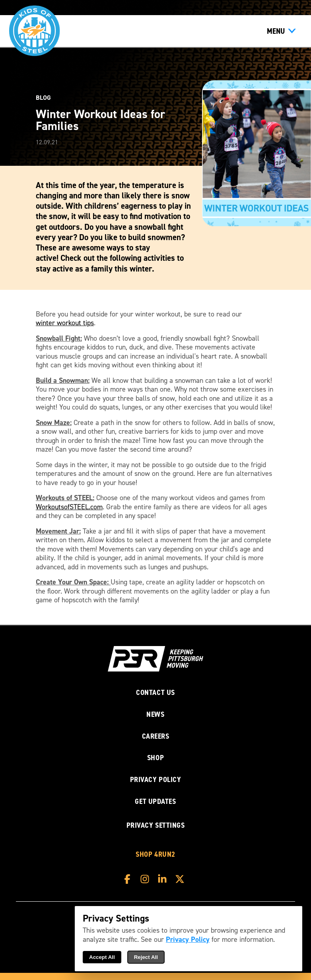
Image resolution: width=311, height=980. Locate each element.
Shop (155, 758)
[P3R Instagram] (147, 879)
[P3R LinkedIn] (164, 879)
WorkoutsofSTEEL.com (69, 507)
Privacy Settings (156, 825)
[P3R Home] (155, 660)
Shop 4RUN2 (155, 855)
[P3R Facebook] (129, 879)
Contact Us (155, 693)
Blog (43, 98)
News (155, 715)
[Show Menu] (281, 31)
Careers (156, 736)
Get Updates (155, 802)
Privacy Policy (156, 780)
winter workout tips (65, 323)
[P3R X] (182, 879)
